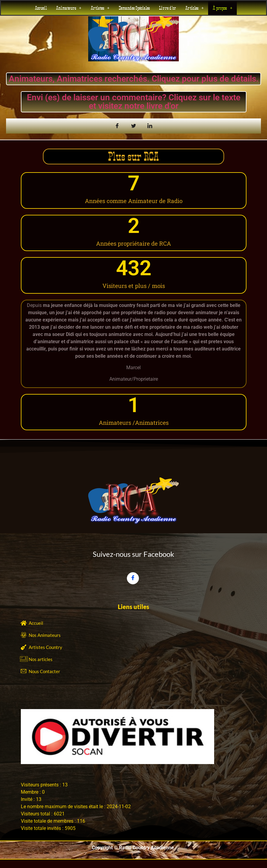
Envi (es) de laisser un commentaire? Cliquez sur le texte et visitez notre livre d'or (134, 102)
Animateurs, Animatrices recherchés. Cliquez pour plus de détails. (133, 79)
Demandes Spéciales (134, 8)
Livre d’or (167, 8)
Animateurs (69, 8)
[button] (69, 8)
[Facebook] (133, 578)
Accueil (41, 8)
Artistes (100, 8)
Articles (195, 8)
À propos (222, 8)
